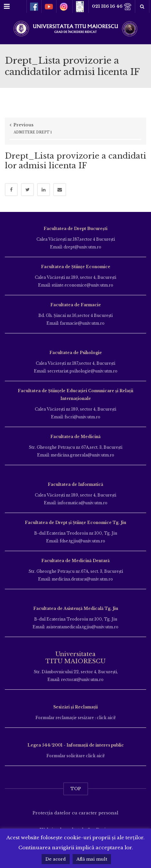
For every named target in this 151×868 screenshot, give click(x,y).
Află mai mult (92, 859)
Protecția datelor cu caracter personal (75, 813)
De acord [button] (56, 859)
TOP (76, 789)
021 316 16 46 (112, 7)
